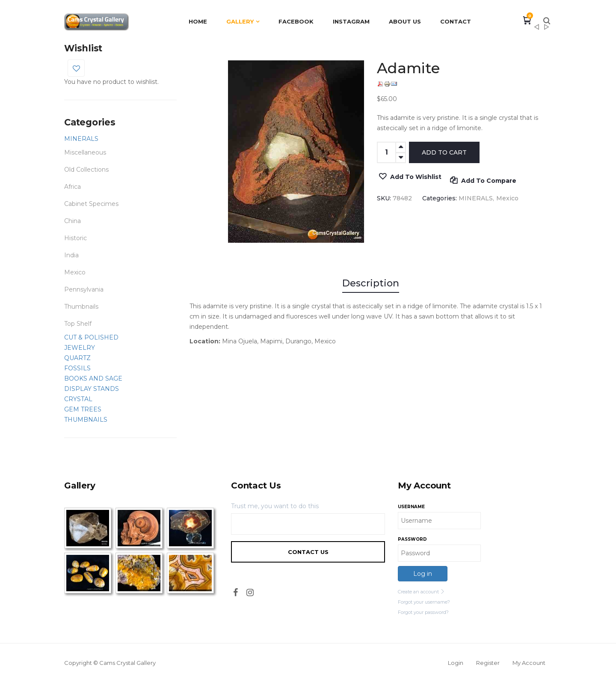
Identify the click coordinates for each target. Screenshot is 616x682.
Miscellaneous (85, 152)
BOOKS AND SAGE (93, 378)
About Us (405, 21)
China (73, 221)
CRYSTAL (78, 399)
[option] (296, 152)
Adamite (547, 30)
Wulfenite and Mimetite (536, 30)
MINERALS (81, 139)
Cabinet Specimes (91, 204)
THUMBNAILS (86, 420)
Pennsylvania (84, 289)
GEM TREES (83, 409)
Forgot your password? (423, 612)
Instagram (351, 21)
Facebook (296, 21)
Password (412, 539)
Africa (73, 187)
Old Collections (86, 170)
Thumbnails (81, 307)
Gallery (240, 21)
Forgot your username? (424, 602)
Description (371, 283)
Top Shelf (78, 324)
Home (198, 21)
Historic (76, 238)
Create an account (421, 592)
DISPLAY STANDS (92, 389)
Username (411, 507)
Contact (456, 21)
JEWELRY (80, 348)
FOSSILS (77, 368)
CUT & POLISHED (91, 337)
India (71, 255)
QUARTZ (77, 358)
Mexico (75, 272)
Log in (423, 574)
